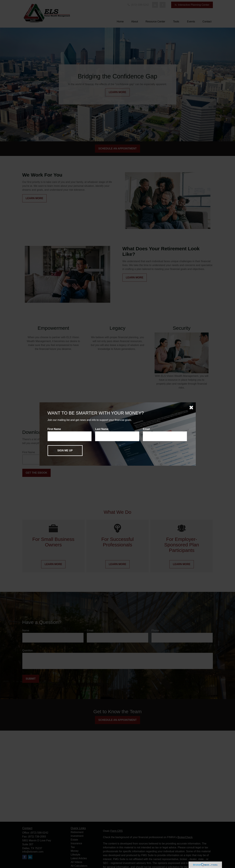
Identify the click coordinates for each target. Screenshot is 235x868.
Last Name (102, 429)
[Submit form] (65, 451)
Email (146, 429)
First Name (54, 429)
